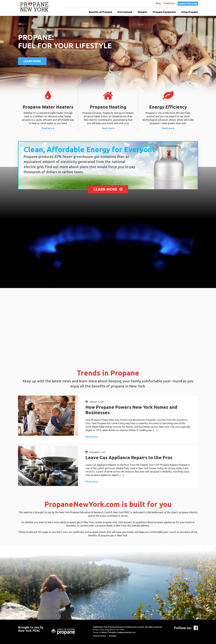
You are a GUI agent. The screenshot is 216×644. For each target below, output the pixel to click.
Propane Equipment (164, 12)
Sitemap (113, 636)
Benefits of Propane (100, 12)
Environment (125, 12)
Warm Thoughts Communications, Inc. (119, 632)
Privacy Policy (99, 636)
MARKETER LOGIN (188, 4)
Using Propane (190, 12)
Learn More (32, 61)
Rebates (142, 12)
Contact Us (169, 3)
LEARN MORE (108, 189)
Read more (48, 128)
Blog (158, 3)
